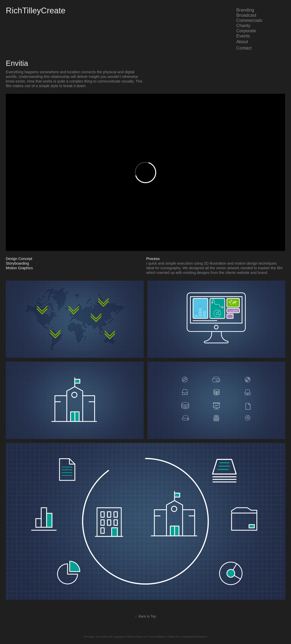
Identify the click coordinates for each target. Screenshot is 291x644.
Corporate (246, 31)
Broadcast (246, 15)
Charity (243, 25)
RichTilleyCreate (36, 10)
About (242, 42)
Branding (245, 10)
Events (243, 36)
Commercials (249, 20)
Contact (244, 48)
